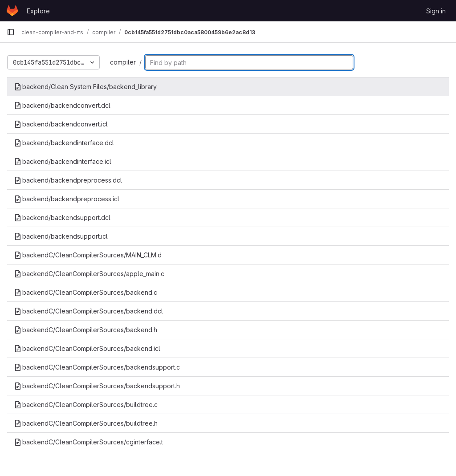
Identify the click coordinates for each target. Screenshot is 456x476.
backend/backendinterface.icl (63, 161)
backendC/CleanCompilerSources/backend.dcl (89, 311)
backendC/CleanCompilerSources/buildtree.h (86, 423)
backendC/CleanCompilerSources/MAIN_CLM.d (88, 255)
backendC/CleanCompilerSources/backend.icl (87, 348)
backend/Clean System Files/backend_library (85, 87)
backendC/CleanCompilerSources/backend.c (86, 292)
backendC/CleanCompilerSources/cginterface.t (89, 442)
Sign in (436, 11)
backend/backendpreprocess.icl (67, 199)
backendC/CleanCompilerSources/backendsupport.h (97, 386)
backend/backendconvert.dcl (62, 105)
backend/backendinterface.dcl (64, 143)
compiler (123, 62)
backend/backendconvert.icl (61, 124)
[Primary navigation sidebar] (11, 32)
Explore (38, 11)
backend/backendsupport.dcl (62, 218)
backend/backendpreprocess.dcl (68, 180)
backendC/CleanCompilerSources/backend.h (86, 330)
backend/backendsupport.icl (61, 236)
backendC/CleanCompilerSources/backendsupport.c (97, 367)
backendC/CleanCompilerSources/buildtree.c (86, 405)
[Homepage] (12, 11)
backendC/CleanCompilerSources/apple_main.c (89, 274)
